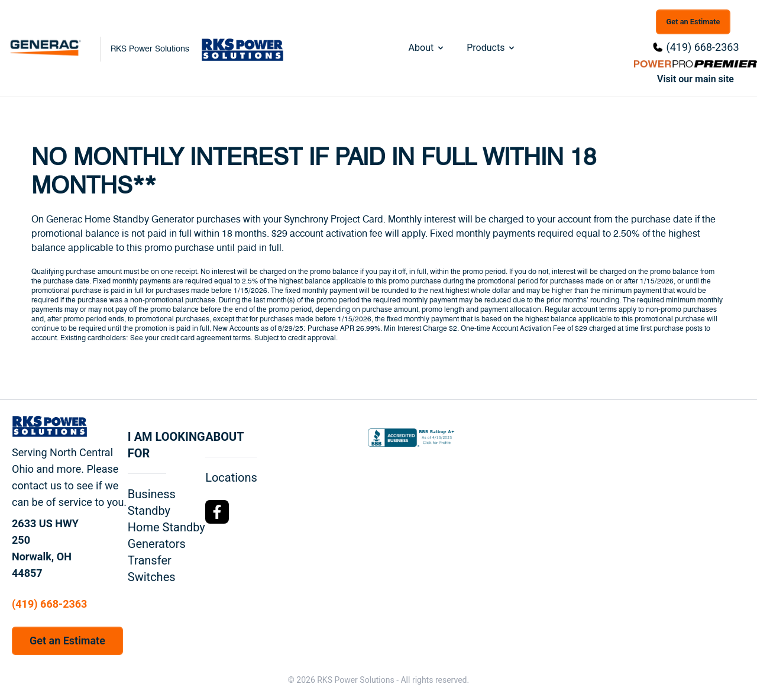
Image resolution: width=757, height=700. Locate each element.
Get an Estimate (693, 22)
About (427, 48)
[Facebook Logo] (217, 512)
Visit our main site (695, 79)
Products (491, 48)
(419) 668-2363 (702, 47)
